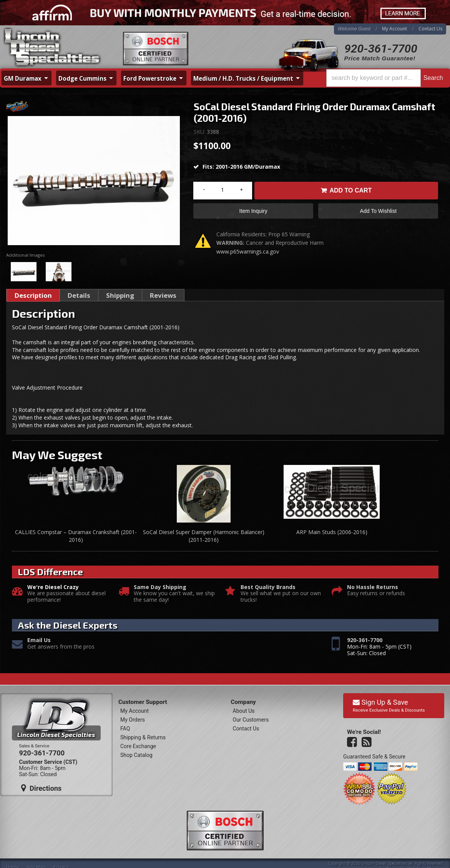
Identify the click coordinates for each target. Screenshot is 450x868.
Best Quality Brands (268, 587)
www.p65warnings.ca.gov (248, 251)
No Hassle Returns (373, 587)
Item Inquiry (253, 211)
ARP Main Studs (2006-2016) (332, 532)
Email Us (39, 640)
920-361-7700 (381, 49)
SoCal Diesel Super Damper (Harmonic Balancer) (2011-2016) (204, 536)
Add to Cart (350, 190)
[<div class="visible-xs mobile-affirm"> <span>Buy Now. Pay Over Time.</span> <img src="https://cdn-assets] (225, 13)
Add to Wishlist (378, 211)
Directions (42, 788)
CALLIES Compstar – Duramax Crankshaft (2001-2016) (76, 536)
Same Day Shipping (160, 587)
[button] (386, 78)
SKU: (200, 132)
